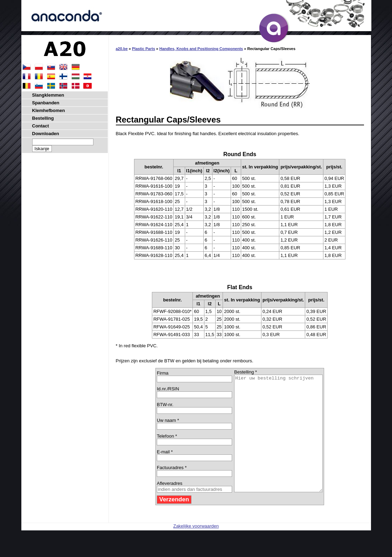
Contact (41, 126)
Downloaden (46, 134)
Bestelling (43, 118)
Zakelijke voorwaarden (196, 549)
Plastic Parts (143, 49)
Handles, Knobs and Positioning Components (201, 49)
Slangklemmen (48, 95)
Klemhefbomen (49, 110)
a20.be (122, 49)
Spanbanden (46, 103)
